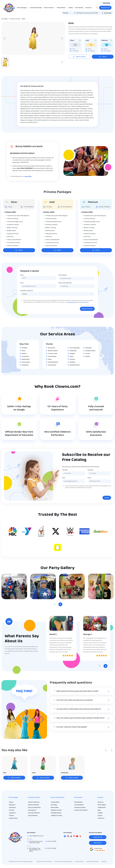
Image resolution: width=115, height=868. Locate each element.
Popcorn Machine (33, 805)
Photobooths (78, 802)
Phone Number (63, 275)
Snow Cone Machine (34, 808)
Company (100, 797)
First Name (65, 470)
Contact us (88, 8)
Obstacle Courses (56, 810)
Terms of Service (72, 302)
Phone (89, 478)
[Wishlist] (97, 8)
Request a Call (105, 8)
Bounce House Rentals (57, 797)
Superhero (12, 813)
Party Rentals (78, 797)
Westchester (26, 359)
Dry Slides (54, 805)
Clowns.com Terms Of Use (44, 862)
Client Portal (106, 3)
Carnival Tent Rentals (81, 810)
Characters (12, 808)
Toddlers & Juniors (57, 816)
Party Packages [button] (23, 8)
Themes (11, 816)
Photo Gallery (102, 805)
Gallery (71, 8)
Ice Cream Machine (34, 813)
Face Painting (79, 8)
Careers (100, 816)
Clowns (11, 802)
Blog (99, 810)
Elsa (5, 773)
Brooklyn (25, 348)
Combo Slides (55, 802)
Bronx (24, 351)
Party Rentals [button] (62, 8)
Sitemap (104, 862)
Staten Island (26, 362)
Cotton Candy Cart (34, 802)
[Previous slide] (5, 38)
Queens (24, 354)
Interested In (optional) (27, 291)
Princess (12, 810)
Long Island (25, 356)
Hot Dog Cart (32, 810)
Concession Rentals (36, 8)
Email (22, 283)
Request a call (98, 837)
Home (6, 19)
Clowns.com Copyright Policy (63, 862)
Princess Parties (15, 19)
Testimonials (102, 808)
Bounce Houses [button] (50, 8)
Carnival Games (79, 805)
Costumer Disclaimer (92, 862)
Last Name (90, 470)
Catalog (100, 813)
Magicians (12, 805)
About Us (100, 802)
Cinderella (65, 773)
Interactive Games (80, 808)
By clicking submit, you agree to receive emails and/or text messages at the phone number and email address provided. (88, 487)
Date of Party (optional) (65, 283)
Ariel (34, 773)
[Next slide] (62, 38)
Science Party (13, 818)
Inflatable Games (56, 813)
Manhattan (25, 365)
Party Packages (13, 797)
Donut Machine (33, 816)
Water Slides (55, 808)
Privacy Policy (84, 302)
